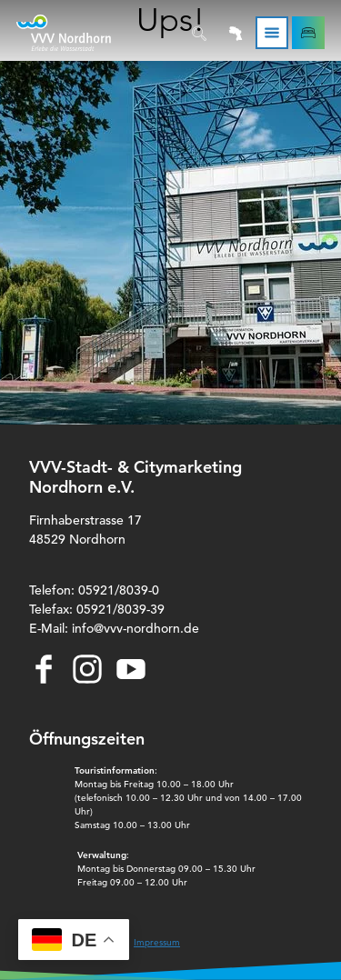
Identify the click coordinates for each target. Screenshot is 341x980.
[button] (308, 33)
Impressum (157, 942)
